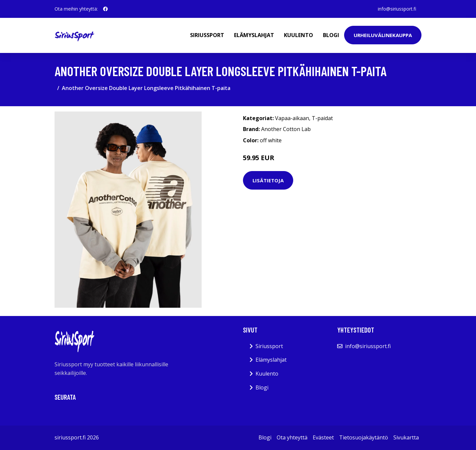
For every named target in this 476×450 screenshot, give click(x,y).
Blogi (331, 35)
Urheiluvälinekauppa (383, 35)
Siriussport (207, 35)
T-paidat (322, 118)
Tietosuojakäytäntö (364, 437)
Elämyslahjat (254, 35)
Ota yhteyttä (292, 437)
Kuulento (298, 35)
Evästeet (323, 437)
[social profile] (105, 9)
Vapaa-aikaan (292, 118)
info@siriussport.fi (397, 9)
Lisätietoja (268, 180)
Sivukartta (406, 437)
